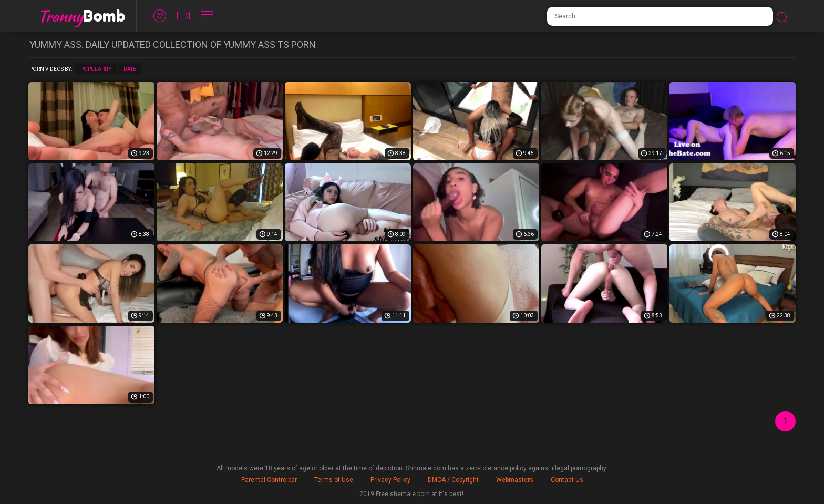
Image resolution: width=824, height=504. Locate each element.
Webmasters (515, 480)
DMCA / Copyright (453, 480)
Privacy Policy (390, 480)
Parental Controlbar (269, 480)
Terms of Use (334, 480)
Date (130, 69)
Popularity (96, 69)
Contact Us (567, 480)
